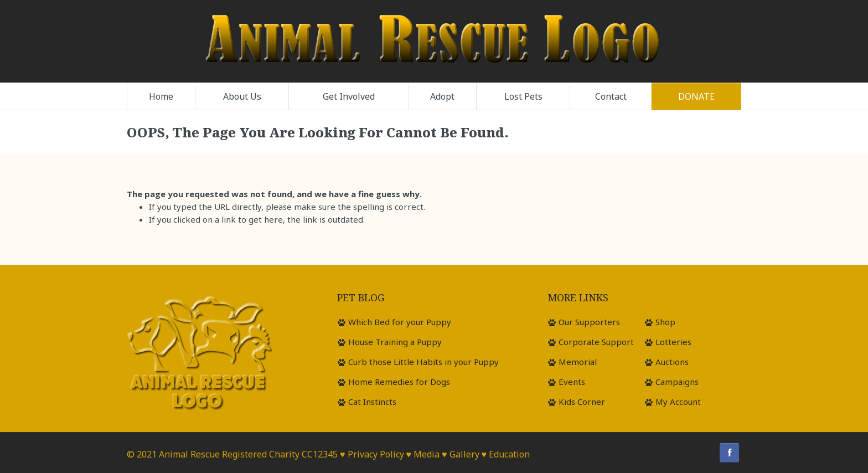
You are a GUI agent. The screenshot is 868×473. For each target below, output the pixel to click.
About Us (242, 96)
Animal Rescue (189, 454)
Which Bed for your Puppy (400, 322)
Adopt (442, 96)
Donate (696, 96)
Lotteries (673, 342)
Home (161, 96)
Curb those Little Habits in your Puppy (423, 362)
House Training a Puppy (395, 342)
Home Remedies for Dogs (399, 382)
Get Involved (349, 96)
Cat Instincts (372, 402)
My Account (678, 402)
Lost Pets (523, 96)
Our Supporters (589, 322)
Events (572, 382)
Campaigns (677, 382)
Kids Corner (582, 402)
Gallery (464, 454)
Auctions (672, 362)
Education (509, 454)
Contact (611, 96)
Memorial (578, 362)
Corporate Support (596, 342)
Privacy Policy (376, 454)
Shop (665, 322)
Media (427, 454)
